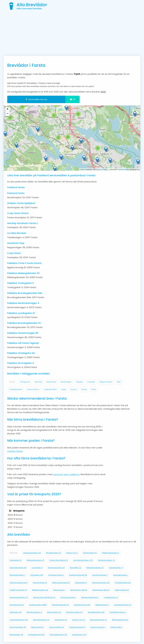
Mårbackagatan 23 (35, 560)
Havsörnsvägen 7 (100, 575)
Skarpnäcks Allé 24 (101, 590)
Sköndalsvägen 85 (18, 568)
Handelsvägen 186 (96, 612)
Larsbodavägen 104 (32, 553)
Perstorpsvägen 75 (106, 560)
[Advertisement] (72, 34)
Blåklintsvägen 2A (40, 590)
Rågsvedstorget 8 (120, 620)
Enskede (91, 382)
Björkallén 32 (76, 568)
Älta (119, 382)
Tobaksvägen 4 (116, 568)
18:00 (103, 92)
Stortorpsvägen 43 (56, 568)
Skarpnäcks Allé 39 (79, 590)
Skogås (79, 382)
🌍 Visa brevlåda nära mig (36, 99)
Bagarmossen (106, 382)
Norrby (74, 389)
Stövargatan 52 (54, 612)
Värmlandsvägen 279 (83, 560)
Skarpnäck (51, 382)
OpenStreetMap (102, 169)
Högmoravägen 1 (68, 597)
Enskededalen (16, 389)
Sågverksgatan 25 (41, 620)
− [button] (8, 114)
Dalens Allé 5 (116, 627)
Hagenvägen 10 (40, 583)
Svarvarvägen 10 (56, 627)
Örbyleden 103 (37, 575)
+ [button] (8, 109)
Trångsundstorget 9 (19, 583)
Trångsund (25, 382)
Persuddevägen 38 (58, 634)
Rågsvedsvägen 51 (98, 620)
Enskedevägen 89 (36, 634)
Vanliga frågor (15, 451)
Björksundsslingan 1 (90, 597)
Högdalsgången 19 (123, 605)
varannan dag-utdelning (66, 474)
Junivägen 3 (37, 568)
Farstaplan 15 (16, 560)
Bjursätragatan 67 (74, 612)
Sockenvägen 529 (82, 605)
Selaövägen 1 (59, 590)
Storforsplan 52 (90, 553)
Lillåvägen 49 (16, 612)
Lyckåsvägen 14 (111, 597)
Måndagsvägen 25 (95, 568)
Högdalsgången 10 (60, 605)
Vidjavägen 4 (81, 583)
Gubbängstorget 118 (78, 575)
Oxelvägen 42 (61, 620)
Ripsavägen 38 (16, 634)
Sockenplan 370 (79, 634)
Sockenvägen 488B (38, 605)
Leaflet (82, 169)
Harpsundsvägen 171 (19, 597)
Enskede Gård (50, 389)
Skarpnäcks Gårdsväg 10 (44, 597)
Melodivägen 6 (102, 605)
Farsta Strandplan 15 (59, 560)
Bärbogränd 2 (37, 627)
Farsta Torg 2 (72, 553)
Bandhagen (66, 382)
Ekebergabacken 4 (111, 553)
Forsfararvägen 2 (56, 575)
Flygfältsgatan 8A (123, 583)
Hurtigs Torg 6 (78, 620)
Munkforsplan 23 (53, 553)
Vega (64, 389)
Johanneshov (33, 389)
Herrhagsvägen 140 (101, 583)
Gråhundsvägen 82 (61, 583)
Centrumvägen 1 (98, 627)
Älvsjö (84, 389)
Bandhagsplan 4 (34, 612)
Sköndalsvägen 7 (17, 575)
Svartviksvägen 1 (121, 575)
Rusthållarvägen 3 (118, 612)
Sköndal (38, 382)
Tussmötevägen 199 (19, 620)
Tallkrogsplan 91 (122, 590)
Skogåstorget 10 (17, 605)
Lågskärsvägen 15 (77, 627)
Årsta (94, 389)
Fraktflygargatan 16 (18, 590)
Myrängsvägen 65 (18, 627)
